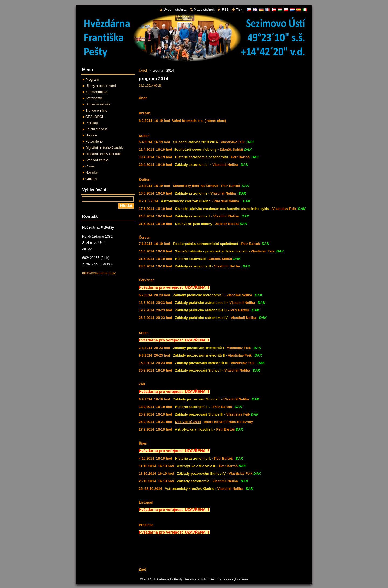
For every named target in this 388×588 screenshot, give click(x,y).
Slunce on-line (96, 110)
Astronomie (94, 98)
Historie (91, 135)
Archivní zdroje (97, 160)
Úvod (143, 70)
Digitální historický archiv (104, 148)
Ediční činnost (96, 129)
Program (92, 80)
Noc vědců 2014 (188, 422)
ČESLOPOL (95, 117)
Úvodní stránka (175, 10)
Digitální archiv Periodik (103, 154)
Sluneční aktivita (98, 104)
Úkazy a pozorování (101, 86)
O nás (90, 166)
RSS (225, 10)
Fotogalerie (94, 141)
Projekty (92, 123)
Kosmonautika (96, 92)
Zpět (142, 569)
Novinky (92, 172)
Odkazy (91, 179)
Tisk (239, 10)
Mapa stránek (204, 10)
